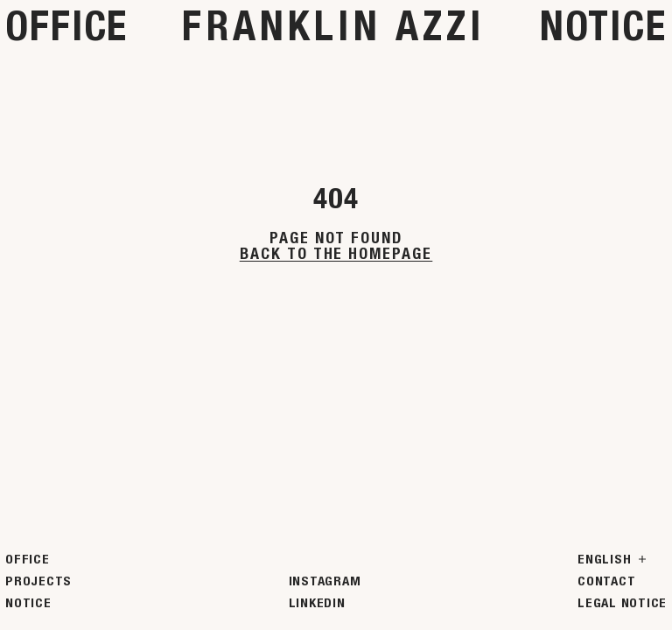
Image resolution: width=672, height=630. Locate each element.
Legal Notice (622, 603)
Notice (603, 26)
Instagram (325, 581)
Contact (606, 581)
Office (66, 26)
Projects (38, 581)
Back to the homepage (336, 254)
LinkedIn (317, 603)
